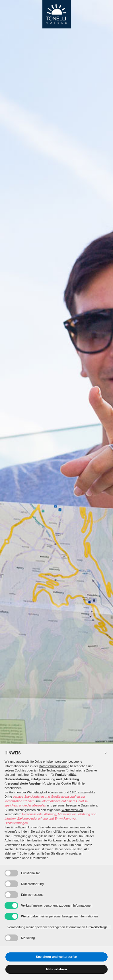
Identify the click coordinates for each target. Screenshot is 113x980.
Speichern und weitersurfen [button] (56, 957)
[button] (106, 753)
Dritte (8, 797)
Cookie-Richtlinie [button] (73, 783)
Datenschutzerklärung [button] (54, 766)
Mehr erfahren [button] (56, 969)
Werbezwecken (72, 810)
